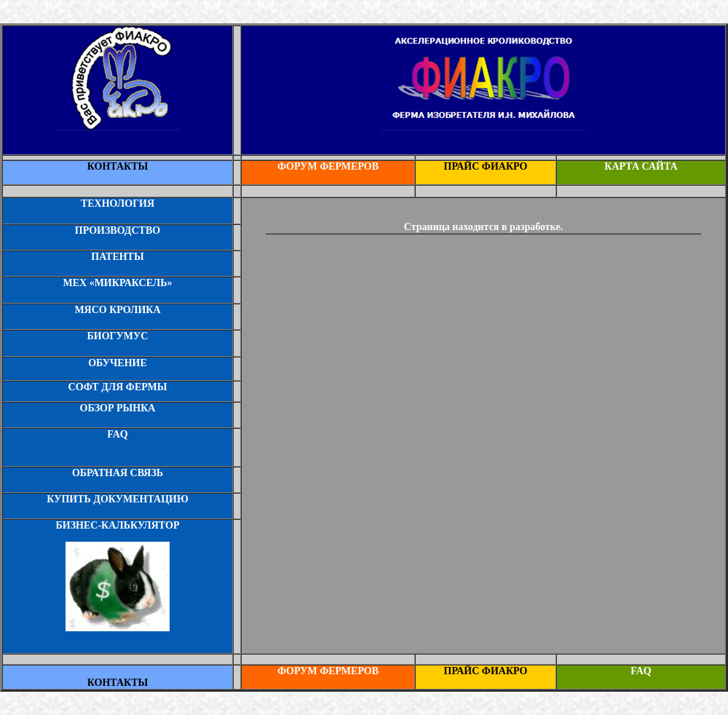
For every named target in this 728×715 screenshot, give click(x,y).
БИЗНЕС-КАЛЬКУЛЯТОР (118, 525)
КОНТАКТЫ (118, 166)
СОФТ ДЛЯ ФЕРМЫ (118, 387)
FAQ (118, 434)
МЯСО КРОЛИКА (117, 310)
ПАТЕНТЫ (117, 257)
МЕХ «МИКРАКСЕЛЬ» (117, 283)
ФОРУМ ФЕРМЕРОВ (328, 166)
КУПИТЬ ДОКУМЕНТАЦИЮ (117, 499)
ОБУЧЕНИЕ (118, 363)
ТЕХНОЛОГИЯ (118, 204)
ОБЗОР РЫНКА (118, 408)
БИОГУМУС (118, 336)
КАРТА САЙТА (641, 166)
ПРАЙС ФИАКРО (486, 166)
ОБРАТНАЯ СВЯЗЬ (118, 473)
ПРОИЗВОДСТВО (118, 230)
